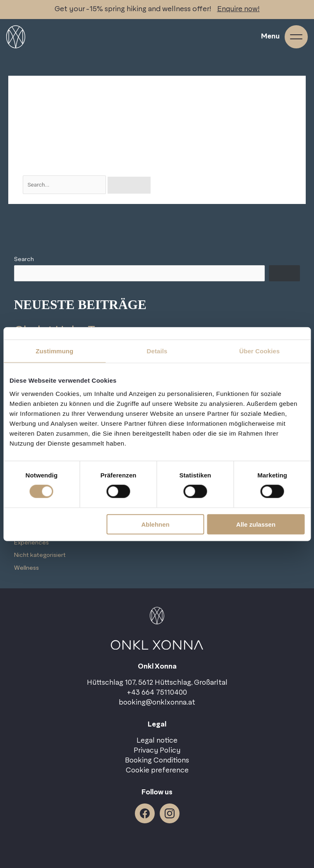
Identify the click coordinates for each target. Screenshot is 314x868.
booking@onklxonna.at (157, 703)
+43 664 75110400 (157, 693)
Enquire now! (238, 9)
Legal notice (157, 741)
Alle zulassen (256, 524)
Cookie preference (157, 770)
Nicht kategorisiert (40, 555)
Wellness (26, 568)
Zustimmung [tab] (54, 351)
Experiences (31, 543)
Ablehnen (155, 524)
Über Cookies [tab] (259, 351)
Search (24, 259)
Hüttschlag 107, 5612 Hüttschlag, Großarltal (157, 683)
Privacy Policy (157, 751)
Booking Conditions (157, 760)
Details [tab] (157, 351)
